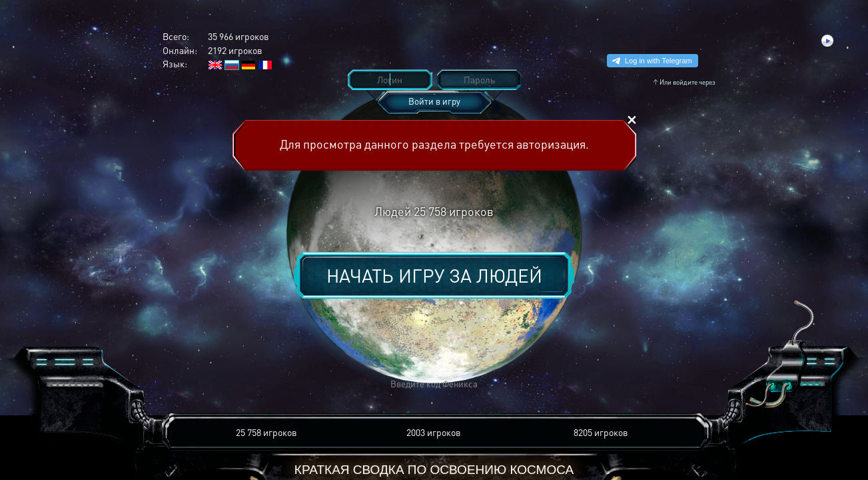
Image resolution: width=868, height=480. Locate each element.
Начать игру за (434, 275)
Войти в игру (434, 101)
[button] (238, 384)
